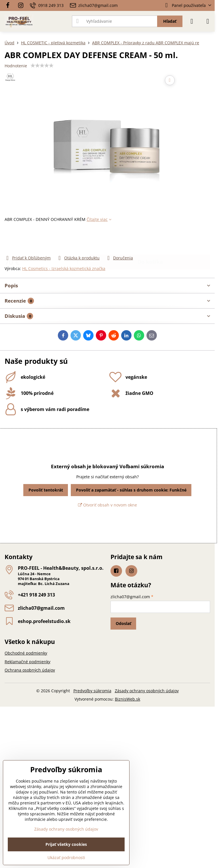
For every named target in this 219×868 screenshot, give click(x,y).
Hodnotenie (16, 66)
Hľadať (170, 21)
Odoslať (123, 623)
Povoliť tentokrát (46, 490)
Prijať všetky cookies (66, 844)
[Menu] (208, 21)
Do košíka (150, 238)
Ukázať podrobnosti (66, 858)
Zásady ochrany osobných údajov (147, 691)
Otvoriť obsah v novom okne (107, 505)
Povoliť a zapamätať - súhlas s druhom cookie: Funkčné (131, 490)
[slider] (42, 66)
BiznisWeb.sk (127, 699)
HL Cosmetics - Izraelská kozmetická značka (64, 268)
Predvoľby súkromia (92, 691)
